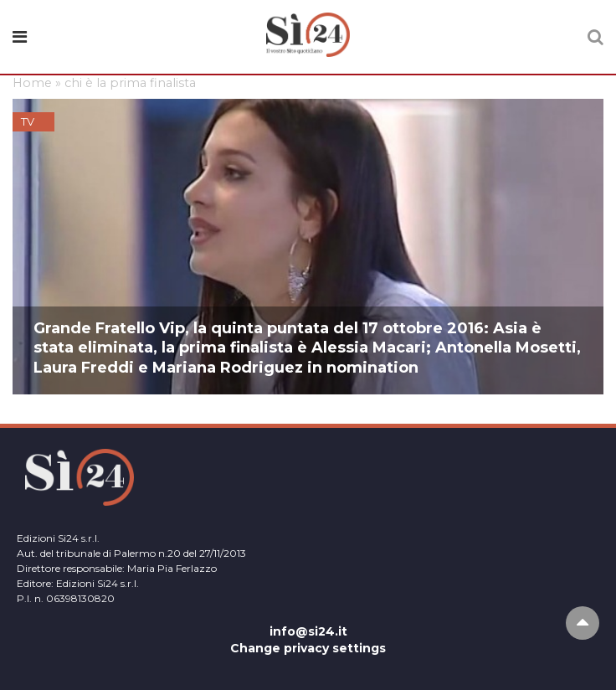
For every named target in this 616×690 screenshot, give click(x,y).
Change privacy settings (308, 648)
